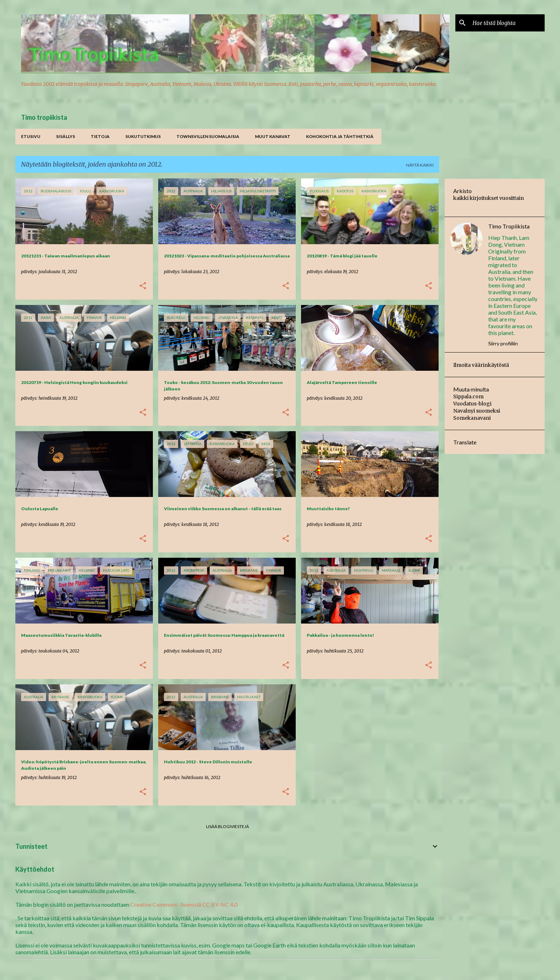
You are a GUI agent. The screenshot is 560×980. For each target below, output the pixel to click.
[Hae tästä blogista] (507, 23)
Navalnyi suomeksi (477, 411)
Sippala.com (468, 397)
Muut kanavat (273, 136)
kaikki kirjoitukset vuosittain (489, 198)
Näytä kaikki (420, 165)
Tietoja (100, 136)
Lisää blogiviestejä (227, 826)
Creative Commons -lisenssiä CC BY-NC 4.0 (184, 904)
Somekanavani (472, 418)
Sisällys (66, 136)
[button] (143, 286)
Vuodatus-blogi (472, 404)
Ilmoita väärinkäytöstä (481, 365)
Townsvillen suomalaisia (208, 136)
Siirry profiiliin (503, 343)
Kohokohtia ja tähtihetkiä (340, 136)
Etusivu (31, 136)
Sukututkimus (143, 136)
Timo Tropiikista (509, 226)
